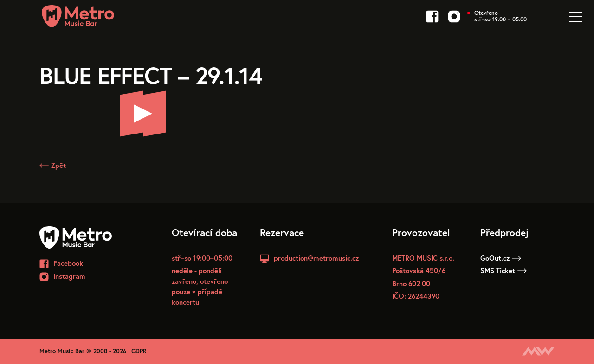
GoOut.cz (501, 258)
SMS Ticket (504, 270)
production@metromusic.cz (316, 258)
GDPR (139, 351)
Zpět (53, 165)
